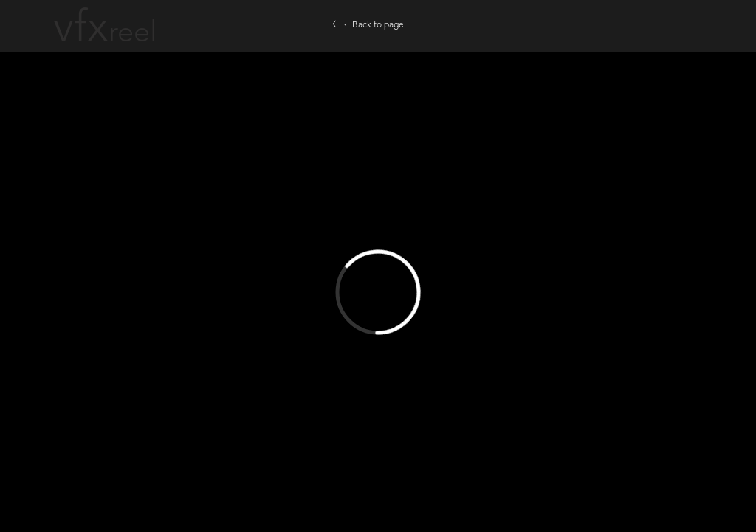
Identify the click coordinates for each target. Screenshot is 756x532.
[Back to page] (378, 24)
